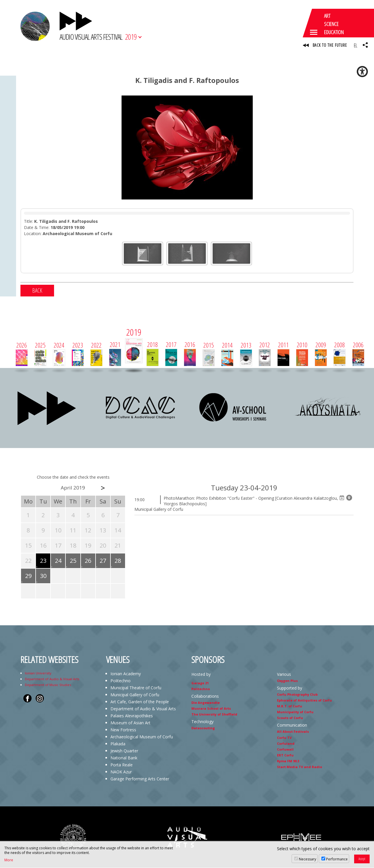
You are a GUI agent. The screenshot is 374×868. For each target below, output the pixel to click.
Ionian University (38, 673)
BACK (37, 291)
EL (355, 45)
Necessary (308, 859)
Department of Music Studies (48, 685)
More (9, 860)
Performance (337, 859)
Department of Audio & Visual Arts (52, 679)
